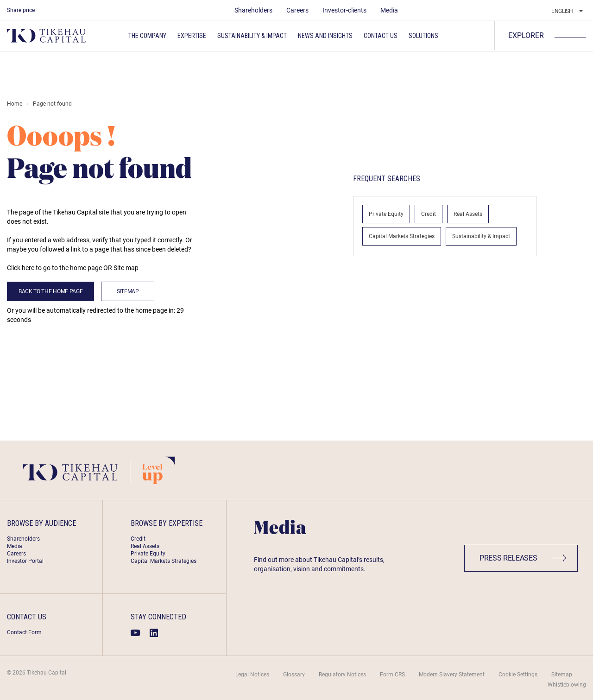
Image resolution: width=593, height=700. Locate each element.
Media (389, 10)
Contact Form (24, 632)
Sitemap (128, 291)
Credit (429, 214)
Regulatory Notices (342, 675)
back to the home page (50, 291)
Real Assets (468, 214)
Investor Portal (25, 561)
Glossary (294, 675)
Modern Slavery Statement (452, 675)
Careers (297, 10)
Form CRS (392, 675)
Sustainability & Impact (481, 236)
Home (15, 104)
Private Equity (386, 214)
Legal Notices (252, 675)
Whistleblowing (567, 685)
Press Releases (523, 558)
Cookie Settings (518, 675)
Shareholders (253, 10)
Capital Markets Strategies (402, 236)
